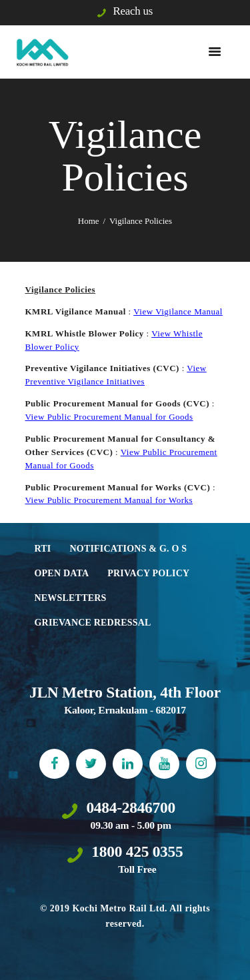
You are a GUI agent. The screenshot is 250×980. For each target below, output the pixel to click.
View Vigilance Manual (178, 311)
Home (89, 221)
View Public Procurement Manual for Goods (109, 417)
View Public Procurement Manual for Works (109, 500)
